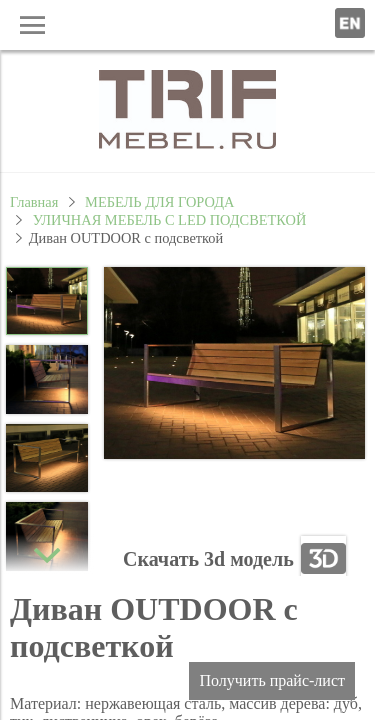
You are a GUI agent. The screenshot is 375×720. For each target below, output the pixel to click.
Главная (34, 202)
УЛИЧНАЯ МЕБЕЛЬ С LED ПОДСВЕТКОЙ (170, 220)
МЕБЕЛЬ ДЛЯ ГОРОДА (159, 202)
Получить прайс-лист (272, 680)
